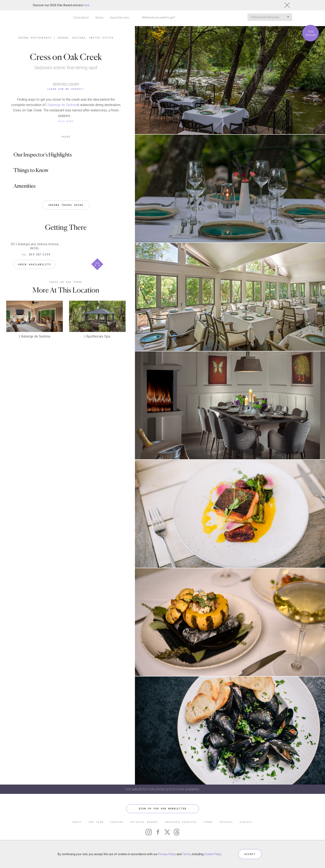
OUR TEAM (96, 822)
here (87, 5)
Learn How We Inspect (66, 89)
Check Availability (34, 264)
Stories (99, 18)
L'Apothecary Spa (97, 336)
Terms (186, 854)
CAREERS (117, 822)
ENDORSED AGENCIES (181, 822)
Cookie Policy (213, 854)
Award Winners (119, 18)
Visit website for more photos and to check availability (162, 789)
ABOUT (77, 822)
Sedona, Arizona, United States (86, 38)
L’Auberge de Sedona (62, 105)
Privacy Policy (167, 854)
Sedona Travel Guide (66, 205)
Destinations (81, 18)
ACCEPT (250, 854)
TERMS (208, 822)
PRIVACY (226, 822)
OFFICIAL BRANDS (144, 822)
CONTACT (246, 822)
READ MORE (66, 121)
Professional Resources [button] (270, 17)
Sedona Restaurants (35, 38)
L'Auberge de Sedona (35, 336)
